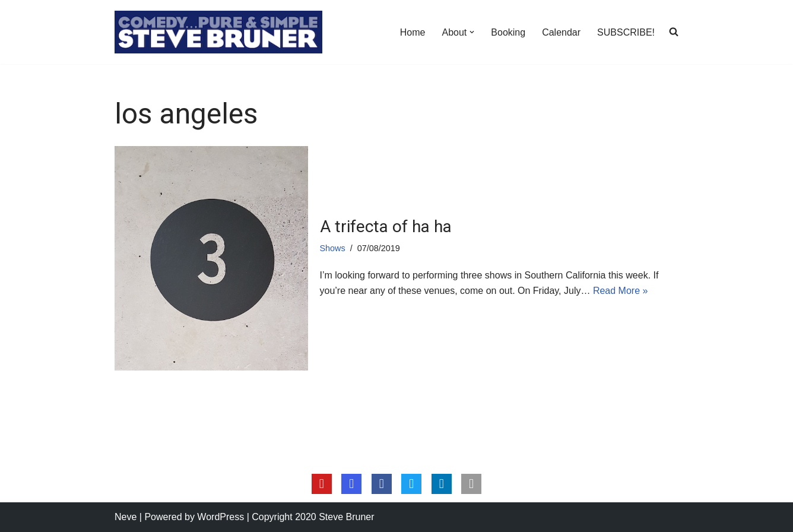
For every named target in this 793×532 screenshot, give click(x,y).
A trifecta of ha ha (386, 227)
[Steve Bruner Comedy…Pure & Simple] (218, 32)
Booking (508, 32)
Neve (126, 517)
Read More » (621, 291)
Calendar (561, 32)
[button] (472, 32)
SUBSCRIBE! (626, 32)
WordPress (221, 517)
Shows (333, 248)
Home (413, 32)
